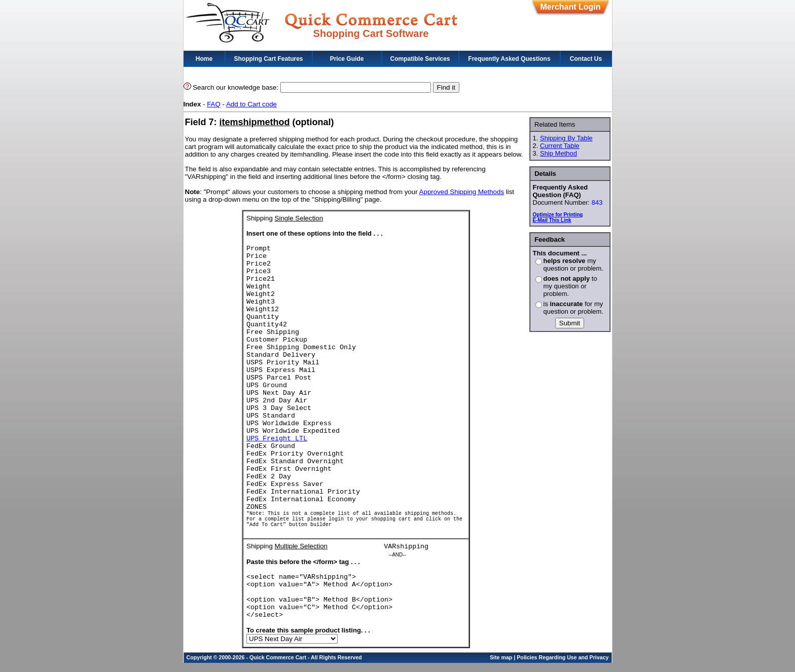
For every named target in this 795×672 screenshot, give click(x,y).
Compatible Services (420, 59)
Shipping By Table (566, 138)
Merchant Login (570, 7)
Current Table (560, 146)
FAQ (214, 104)
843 (597, 202)
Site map (501, 666)
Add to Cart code (251, 104)
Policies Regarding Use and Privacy (563, 666)
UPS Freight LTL (277, 439)
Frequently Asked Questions (509, 59)
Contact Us (586, 59)
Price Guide (347, 59)
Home (204, 59)
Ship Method (558, 153)
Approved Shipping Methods (462, 192)
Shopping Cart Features (268, 59)
